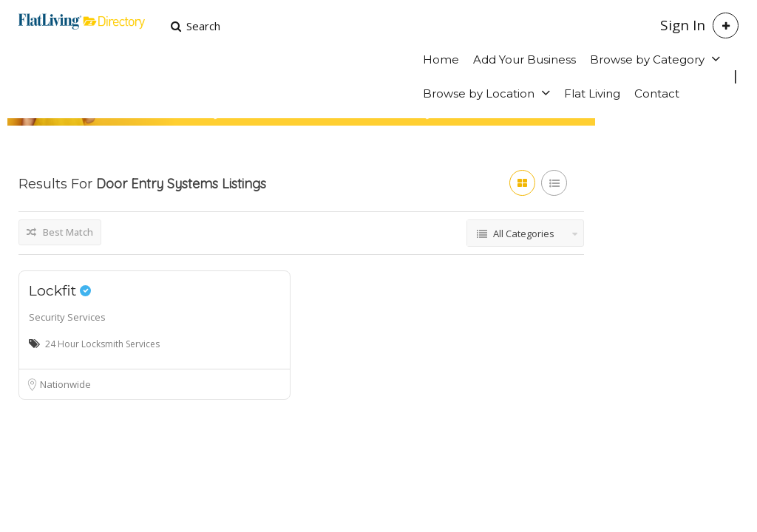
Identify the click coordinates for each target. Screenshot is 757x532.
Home (441, 59)
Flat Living (592, 93)
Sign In (683, 25)
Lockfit (60, 291)
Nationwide (65, 384)
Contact (657, 93)
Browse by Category (647, 59)
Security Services (67, 317)
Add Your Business (525, 59)
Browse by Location (479, 93)
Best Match (60, 232)
